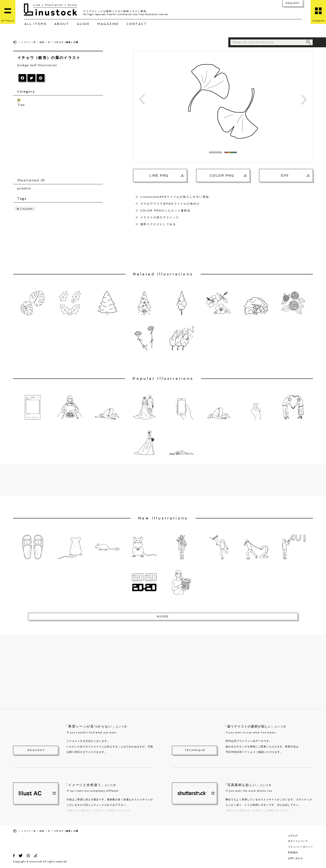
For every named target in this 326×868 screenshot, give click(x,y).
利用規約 (293, 852)
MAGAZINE (108, 24)
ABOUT (62, 24)
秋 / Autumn (25, 209)
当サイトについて (298, 841)
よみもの (293, 835)
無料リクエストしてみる (158, 224)
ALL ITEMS (36, 24)
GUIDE (83, 24)
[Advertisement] (60, 143)
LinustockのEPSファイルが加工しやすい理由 (175, 197)
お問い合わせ (295, 858)
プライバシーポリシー (300, 847)
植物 (42, 42)
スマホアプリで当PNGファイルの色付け (170, 204)
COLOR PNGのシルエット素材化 (165, 211)
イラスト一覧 (29, 42)
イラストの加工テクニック (160, 217)
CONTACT (137, 24)
